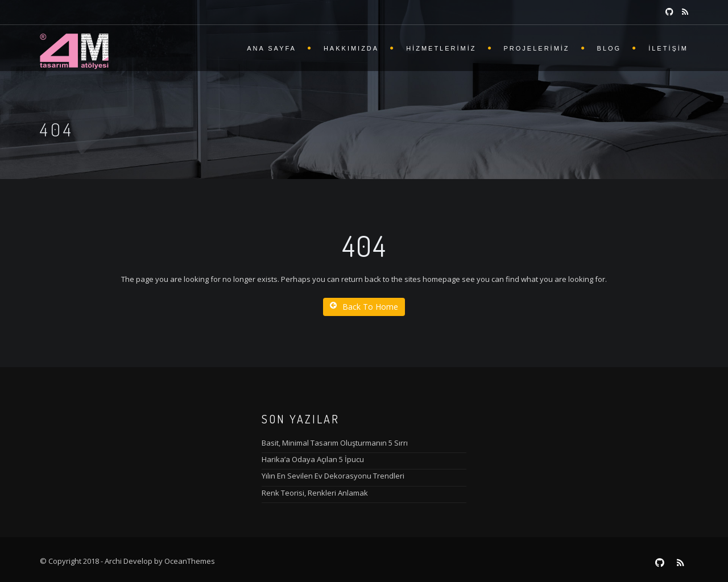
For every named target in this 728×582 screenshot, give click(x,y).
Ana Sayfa (272, 48)
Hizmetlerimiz (441, 48)
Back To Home (364, 307)
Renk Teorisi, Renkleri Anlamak (315, 493)
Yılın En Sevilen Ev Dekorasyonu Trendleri (333, 476)
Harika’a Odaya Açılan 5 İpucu (313, 459)
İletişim (668, 48)
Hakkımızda (351, 48)
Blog (609, 48)
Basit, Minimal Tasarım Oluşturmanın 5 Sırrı (335, 443)
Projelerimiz (537, 48)
